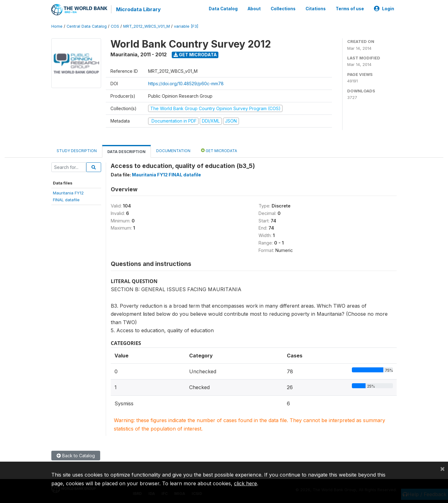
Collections (283, 9)
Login (384, 9)
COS (115, 26)
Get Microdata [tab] (219, 150)
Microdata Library (138, 9)
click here (245, 483)
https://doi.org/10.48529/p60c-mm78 (186, 84)
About (254, 9)
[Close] (442, 468)
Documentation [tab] (173, 151)
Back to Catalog (76, 456)
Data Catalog (223, 9)
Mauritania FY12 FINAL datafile (166, 175)
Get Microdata (195, 55)
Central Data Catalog (87, 26)
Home (57, 26)
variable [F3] (186, 26)
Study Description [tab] (77, 151)
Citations (316, 9)
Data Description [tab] (126, 152)
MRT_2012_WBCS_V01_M (147, 26)
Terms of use (350, 9)
